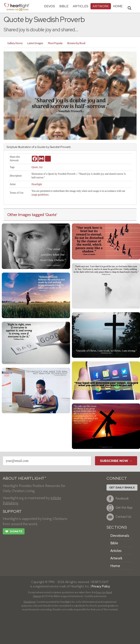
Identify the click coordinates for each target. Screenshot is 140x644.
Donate (14, 532)
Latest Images (35, 43)
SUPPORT (12, 511)
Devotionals (120, 536)
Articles (81, 6)
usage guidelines (40, 195)
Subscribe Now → (116, 461)
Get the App (120, 508)
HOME (118, 6)
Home (115, 566)
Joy (41, 167)
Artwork (101, 6)
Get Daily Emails (122, 488)
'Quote (51, 215)
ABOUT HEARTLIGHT (24, 478)
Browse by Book (76, 43)
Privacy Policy (101, 586)
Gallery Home (15, 43)
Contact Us (119, 517)
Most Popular (55, 43)
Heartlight (37, 184)
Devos (50, 6)
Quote (35, 167)
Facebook (118, 499)
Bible (64, 6)
